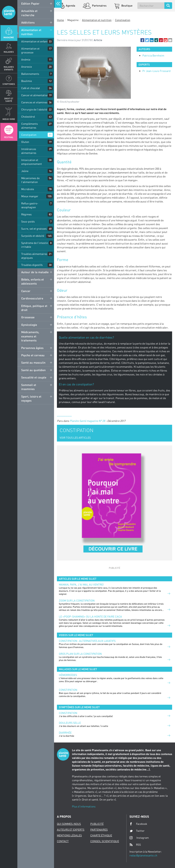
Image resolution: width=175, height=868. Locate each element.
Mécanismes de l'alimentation (30, 180)
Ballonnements (30, 74)
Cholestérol (28, 117)
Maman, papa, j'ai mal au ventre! (81, 584)
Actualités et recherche (29, 13)
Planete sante (9, 13)
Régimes (26, 214)
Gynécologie (29, 325)
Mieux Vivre (9, 119)
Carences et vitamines (34, 102)
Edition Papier (30, 3)
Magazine (9, 37)
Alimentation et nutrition (31, 32)
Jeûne (25, 171)
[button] (142, 40)
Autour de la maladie (35, 272)
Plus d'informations (84, 806)
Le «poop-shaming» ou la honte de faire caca (90, 616)
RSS (135, 845)
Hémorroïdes (68, 675)
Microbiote (28, 189)
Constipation (29, 135)
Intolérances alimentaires (29, 151)
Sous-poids (28, 221)
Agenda (70, 5)
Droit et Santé (9, 100)
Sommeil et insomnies (29, 387)
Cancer (26, 291)
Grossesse (28, 317)
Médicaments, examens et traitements (30, 336)
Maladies (9, 52)
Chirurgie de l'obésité (34, 109)
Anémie (26, 59)
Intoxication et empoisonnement (32, 162)
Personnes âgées (32, 348)
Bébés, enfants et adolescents (33, 281)
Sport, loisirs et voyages (31, 398)
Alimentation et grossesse (30, 50)
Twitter (137, 831)
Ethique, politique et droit (34, 308)
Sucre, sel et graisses (34, 229)
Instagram (139, 838)
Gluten (25, 142)
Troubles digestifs (32, 265)
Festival (9, 137)
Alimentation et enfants (35, 41)
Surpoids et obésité (33, 236)
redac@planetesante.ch (143, 855)
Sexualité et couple (34, 377)
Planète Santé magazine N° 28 (87, 421)
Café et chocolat (31, 88)
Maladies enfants (9, 68)
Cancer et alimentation (35, 95)
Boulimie (27, 81)
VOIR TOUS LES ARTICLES (75, 438)
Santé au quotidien (33, 370)
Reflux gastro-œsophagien (30, 205)
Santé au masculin (33, 362)
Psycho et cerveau (33, 355)
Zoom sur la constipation (77, 600)
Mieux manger (30, 196)
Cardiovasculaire (32, 298)
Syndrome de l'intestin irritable (35, 245)
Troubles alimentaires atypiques (34, 256)
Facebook (138, 824)
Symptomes (9, 84)
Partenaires (99, 5)
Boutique (127, 5)
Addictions (28, 22)
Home (60, 20)
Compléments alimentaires (30, 126)
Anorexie (27, 67)
